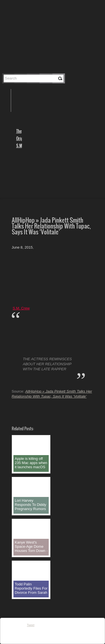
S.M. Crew (21, 308)
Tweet (31, 625)
